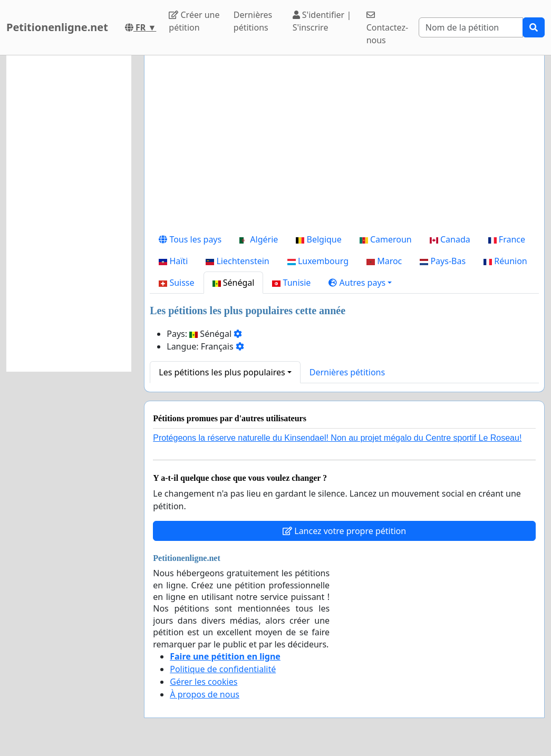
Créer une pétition (194, 21)
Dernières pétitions (253, 21)
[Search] (471, 27)
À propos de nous (205, 694)
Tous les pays (190, 239)
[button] (360, 283)
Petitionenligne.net (57, 27)
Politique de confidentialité (223, 669)
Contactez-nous (387, 28)
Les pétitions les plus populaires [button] (222, 372)
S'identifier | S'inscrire (322, 21)
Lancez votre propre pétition (344, 531)
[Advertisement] (344, 146)
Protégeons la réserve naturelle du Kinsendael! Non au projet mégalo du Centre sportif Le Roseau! (337, 438)
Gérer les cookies (204, 682)
